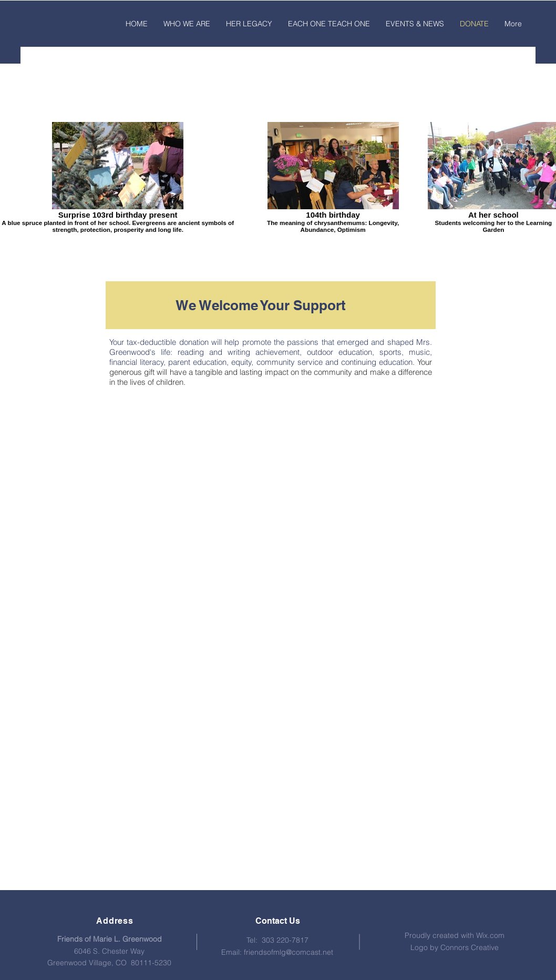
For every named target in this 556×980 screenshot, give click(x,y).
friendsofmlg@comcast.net (289, 952)
